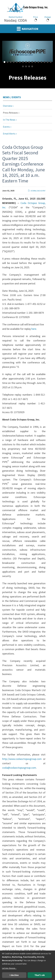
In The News (9, 120)
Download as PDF (37, 191)
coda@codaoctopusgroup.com (19, 768)
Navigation (27, 29)
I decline (14, 975)
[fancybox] (27, 51)
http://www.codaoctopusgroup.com (22, 759)
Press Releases (10, 113)
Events (6, 127)
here (34, 329)
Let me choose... (9, 968)
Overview (7, 106)
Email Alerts (9, 134)
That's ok (40, 975)
